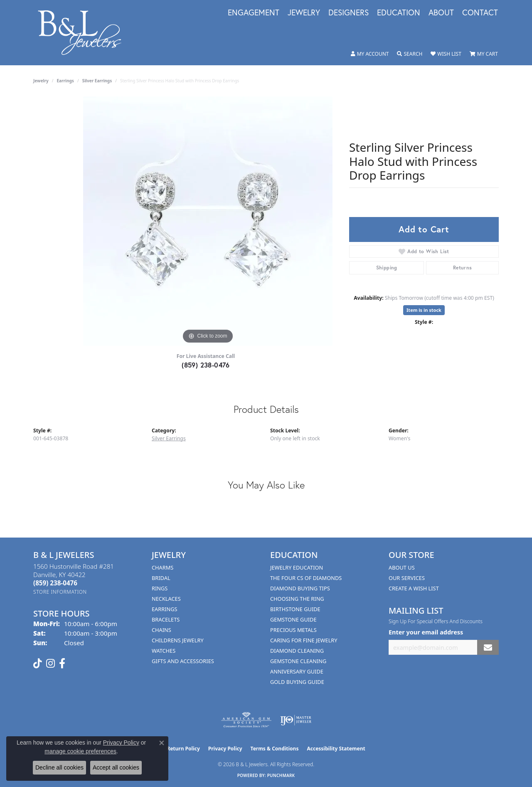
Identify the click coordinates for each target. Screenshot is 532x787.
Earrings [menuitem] (165, 609)
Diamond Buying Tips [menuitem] (300, 588)
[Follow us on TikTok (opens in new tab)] (38, 664)
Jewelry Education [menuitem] (297, 567)
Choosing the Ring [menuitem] (297, 599)
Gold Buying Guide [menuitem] (297, 682)
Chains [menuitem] (161, 630)
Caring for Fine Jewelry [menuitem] (304, 640)
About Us (402, 567)
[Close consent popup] (162, 743)
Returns (463, 268)
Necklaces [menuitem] (166, 599)
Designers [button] (349, 13)
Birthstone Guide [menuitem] (295, 609)
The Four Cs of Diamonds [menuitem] (306, 578)
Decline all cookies (59, 767)
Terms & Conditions (275, 749)
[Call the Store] (55, 583)
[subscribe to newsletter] (488, 648)
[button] (370, 54)
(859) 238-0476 (206, 365)
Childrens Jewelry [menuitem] (178, 640)
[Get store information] (60, 592)
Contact (480, 13)
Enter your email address (426, 632)
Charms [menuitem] (163, 567)
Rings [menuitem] (160, 588)
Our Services (407, 578)
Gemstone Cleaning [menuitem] (298, 661)
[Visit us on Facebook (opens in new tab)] (62, 664)
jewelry (41, 81)
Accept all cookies (116, 767)
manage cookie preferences (80, 751)
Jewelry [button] (304, 13)
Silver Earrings (97, 81)
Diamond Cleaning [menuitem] (297, 651)
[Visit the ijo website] (296, 720)
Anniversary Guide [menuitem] (297, 671)
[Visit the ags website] (246, 720)
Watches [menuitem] (164, 651)
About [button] (441, 13)
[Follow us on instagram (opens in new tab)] (50, 664)
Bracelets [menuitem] (166, 619)
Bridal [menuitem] (161, 578)
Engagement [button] (254, 13)
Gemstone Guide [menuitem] (293, 619)
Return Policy (183, 749)
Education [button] (399, 13)
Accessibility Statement (336, 749)
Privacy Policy (225, 749)
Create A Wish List (414, 588)
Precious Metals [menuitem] (293, 630)
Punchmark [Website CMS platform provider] (281, 775)
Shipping (387, 268)
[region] (208, 221)
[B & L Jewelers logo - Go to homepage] (84, 33)
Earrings (65, 81)
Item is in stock (424, 310)
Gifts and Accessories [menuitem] (183, 661)
